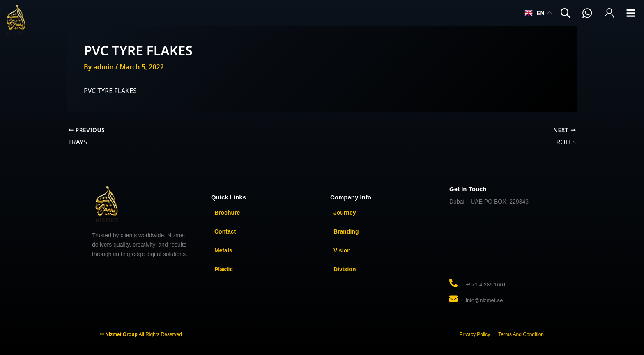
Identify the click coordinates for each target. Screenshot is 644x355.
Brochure (227, 212)
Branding (346, 231)
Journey (345, 212)
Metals (223, 250)
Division (345, 269)
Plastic (224, 269)
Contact (225, 231)
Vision (342, 250)
